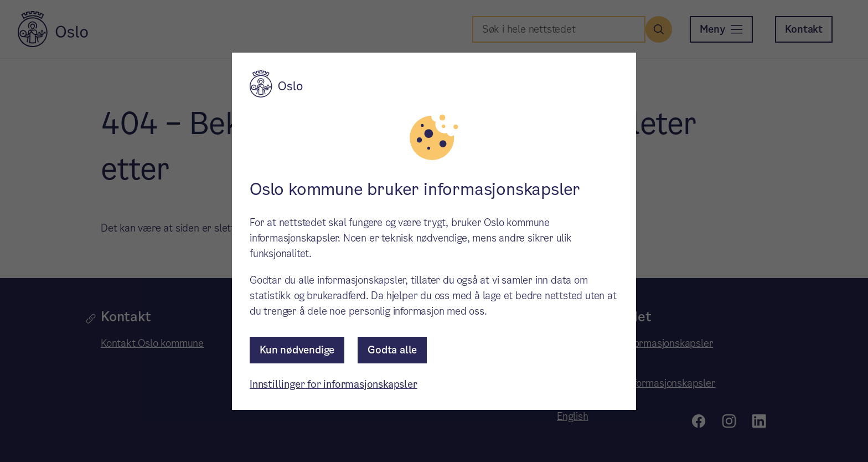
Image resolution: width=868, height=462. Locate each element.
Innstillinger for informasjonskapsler (334, 384)
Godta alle (392, 350)
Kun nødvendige (297, 350)
